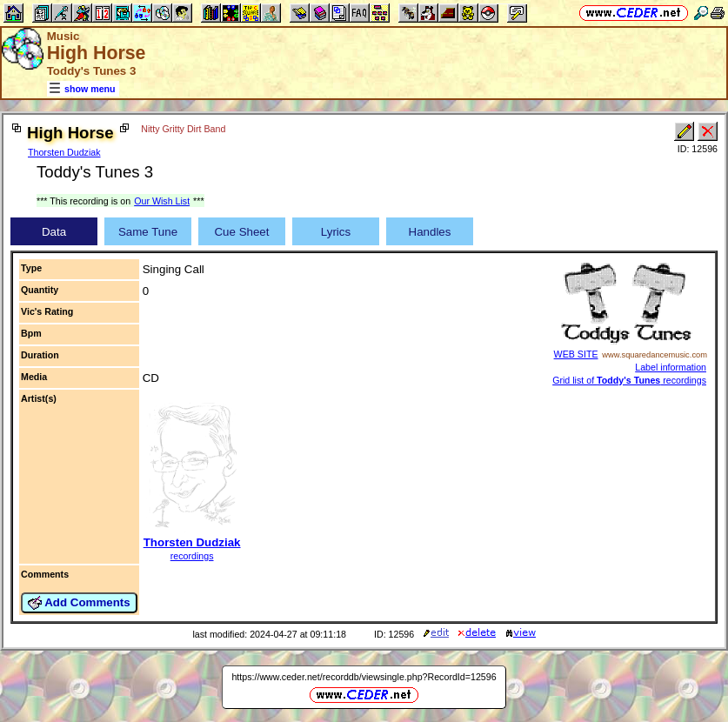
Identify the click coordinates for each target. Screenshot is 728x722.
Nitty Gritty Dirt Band (183, 129)
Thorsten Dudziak (64, 152)
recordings (192, 556)
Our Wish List (162, 201)
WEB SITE (576, 354)
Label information (671, 367)
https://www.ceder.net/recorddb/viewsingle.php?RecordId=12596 (364, 677)
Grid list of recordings (629, 380)
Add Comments (79, 603)
